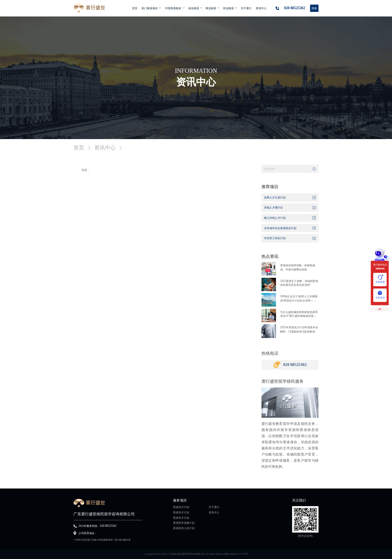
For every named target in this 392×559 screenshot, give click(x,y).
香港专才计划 (181, 518)
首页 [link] (79, 148)
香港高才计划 (181, 513)
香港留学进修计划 (184, 523)
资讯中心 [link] (105, 148)
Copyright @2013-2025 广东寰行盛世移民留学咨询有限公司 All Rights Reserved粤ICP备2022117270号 (196, 554)
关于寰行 (214, 507)
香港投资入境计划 (184, 528)
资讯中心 (214, 513)
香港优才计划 (181, 507)
